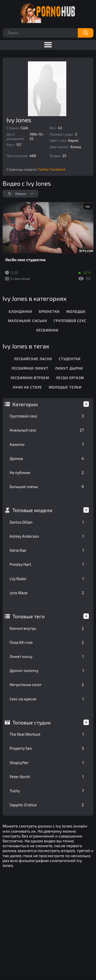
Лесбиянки (47, 330)
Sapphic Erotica (47, 805)
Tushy (47, 791)
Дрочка (47, 458)
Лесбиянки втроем (30, 378)
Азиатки (47, 444)
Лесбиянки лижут (30, 368)
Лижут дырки (69, 368)
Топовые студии (32, 722)
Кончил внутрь (47, 628)
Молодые (76, 311)
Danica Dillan (47, 522)
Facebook (58, 169)
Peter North (47, 777)
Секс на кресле (47, 699)
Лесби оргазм (70, 378)
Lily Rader (47, 579)
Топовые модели (33, 510)
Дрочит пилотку (47, 670)
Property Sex (47, 748)
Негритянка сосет (47, 685)
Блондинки (20, 311)
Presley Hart (47, 564)
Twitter (44, 169)
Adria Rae (47, 550)
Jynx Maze (47, 593)
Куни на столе (27, 387)
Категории (25, 404)
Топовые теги (29, 616)
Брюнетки (49, 311)
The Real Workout (47, 734)
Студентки (70, 359)
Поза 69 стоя (47, 642)
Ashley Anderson (47, 536)
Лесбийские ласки (33, 359)
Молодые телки (65, 387)
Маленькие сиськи (27, 321)
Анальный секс (47, 430)
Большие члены (47, 487)
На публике (47, 472)
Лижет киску (47, 656)
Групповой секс (47, 416)
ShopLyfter (47, 763)
